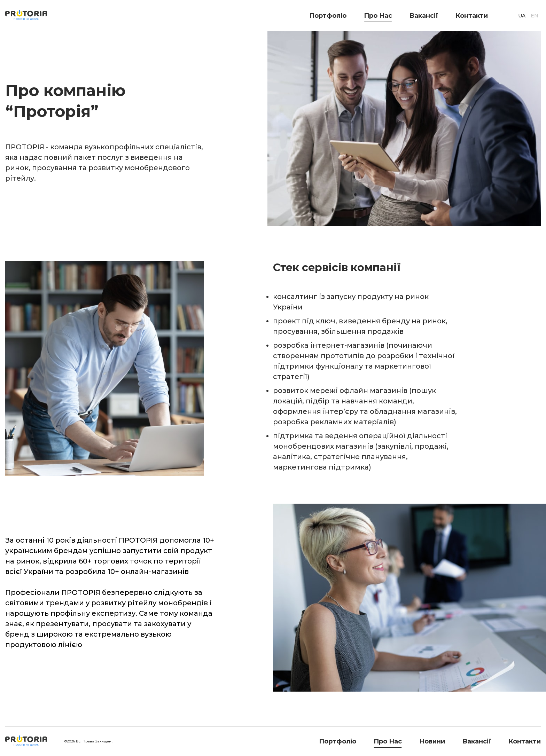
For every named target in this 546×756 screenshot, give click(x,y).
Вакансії (424, 16)
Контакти (472, 16)
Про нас (378, 16)
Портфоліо (328, 16)
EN (535, 16)
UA (522, 16)
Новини (432, 741)
